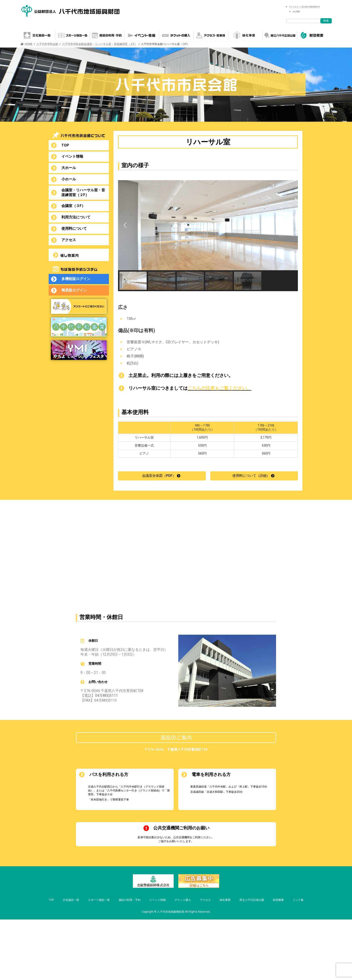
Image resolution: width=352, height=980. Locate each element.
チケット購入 (183, 900)
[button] (125, 225)
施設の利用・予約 (130, 900)
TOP (51, 900)
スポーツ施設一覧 (99, 900)
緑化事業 (225, 900)
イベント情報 (158, 900)
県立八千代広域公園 (252, 900)
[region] (208, 236)
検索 (326, 21)
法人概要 (296, 11)
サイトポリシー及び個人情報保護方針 (304, 7)
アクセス (205, 900)
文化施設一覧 (71, 900)
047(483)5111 (106, 696)
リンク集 (298, 900)
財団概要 (278, 900)
